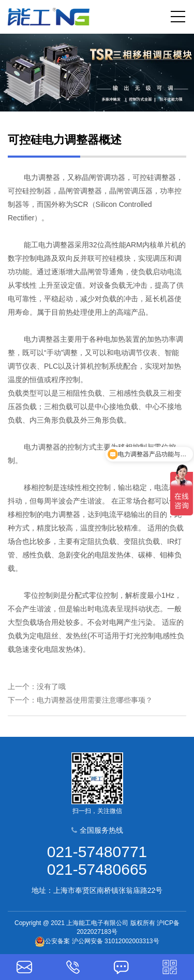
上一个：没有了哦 (37, 687)
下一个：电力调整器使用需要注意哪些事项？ (80, 700)
